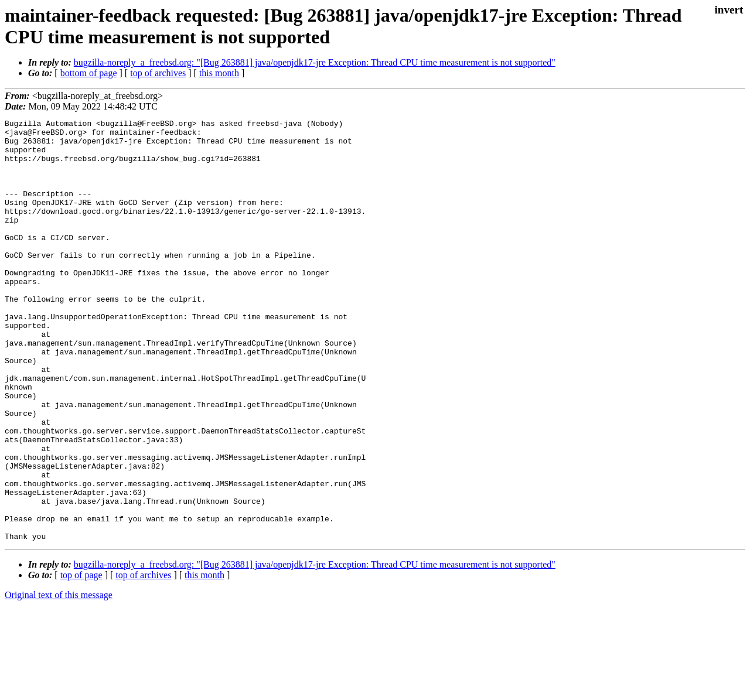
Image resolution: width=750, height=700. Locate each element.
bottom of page (89, 73)
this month (219, 73)
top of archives (158, 73)
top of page (81, 659)
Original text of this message (59, 679)
